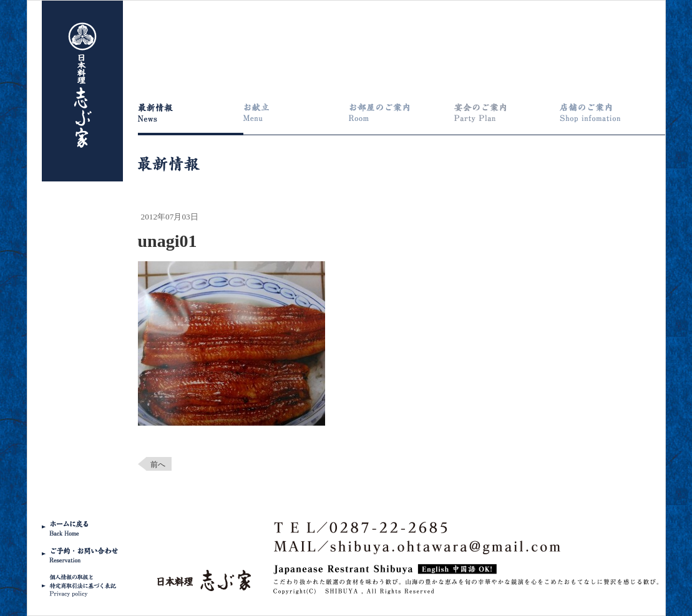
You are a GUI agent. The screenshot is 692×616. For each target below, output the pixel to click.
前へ (158, 464)
